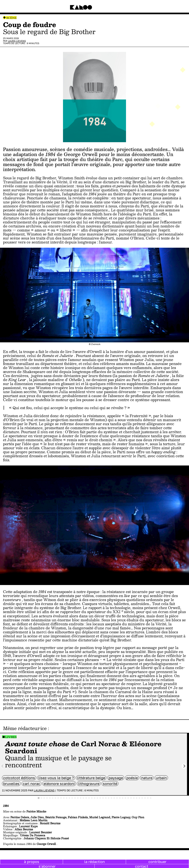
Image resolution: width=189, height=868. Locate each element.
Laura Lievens (17, 41)
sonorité (110, 784)
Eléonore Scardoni (59, 784)
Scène (11, 18)
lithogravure (89, 784)
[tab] (39, 798)
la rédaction (94, 862)
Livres (11, 737)
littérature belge (91, 778)
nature (147, 778)
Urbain (161, 778)
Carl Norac (31, 784)
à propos (32, 862)
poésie (132, 778)
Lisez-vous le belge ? (56, 778)
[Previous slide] (3, 766)
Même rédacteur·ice (25, 728)
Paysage (116, 778)
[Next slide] (184, 766)
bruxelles (11, 784)
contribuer (157, 862)
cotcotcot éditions (19, 778)
